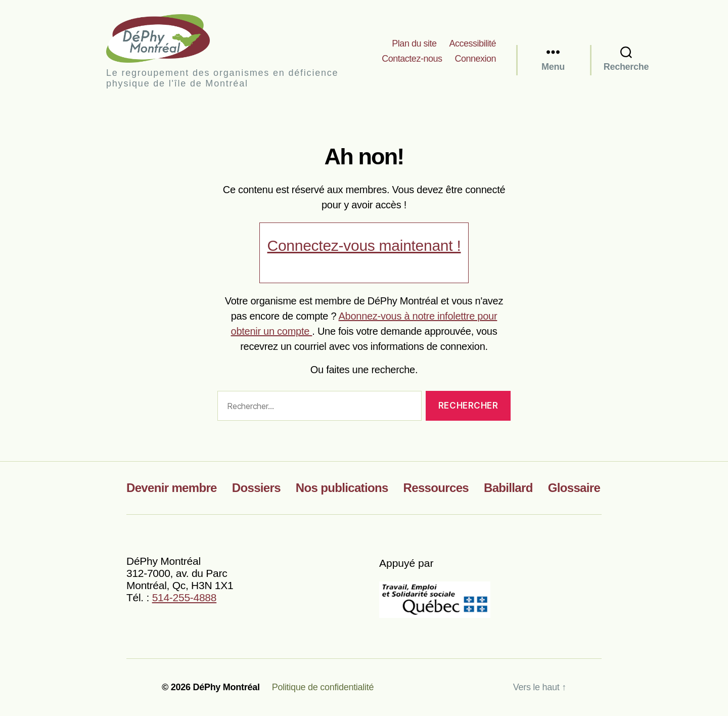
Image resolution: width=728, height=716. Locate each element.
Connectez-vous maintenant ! (364, 245)
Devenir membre (172, 488)
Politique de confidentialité (323, 687)
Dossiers (256, 488)
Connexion (475, 59)
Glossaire (574, 488)
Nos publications (342, 488)
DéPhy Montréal (167, 38)
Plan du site (414, 43)
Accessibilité (472, 43)
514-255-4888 (185, 597)
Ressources (436, 488)
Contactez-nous (412, 59)
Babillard (508, 488)
